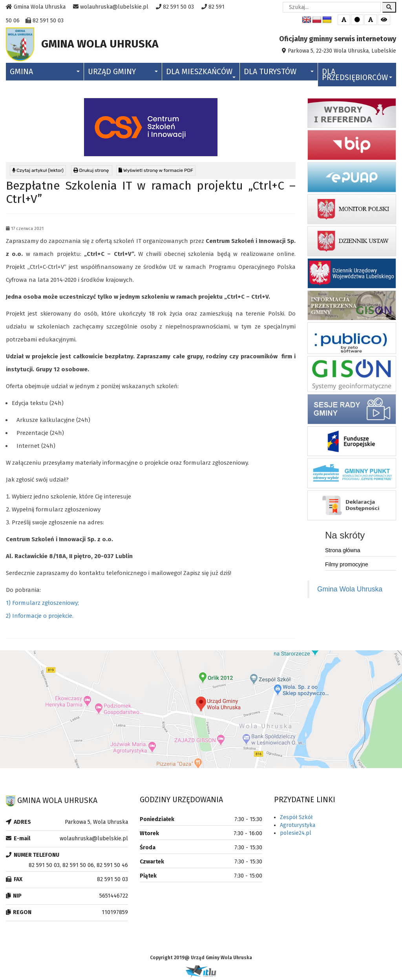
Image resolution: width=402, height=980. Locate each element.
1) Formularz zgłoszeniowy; (42, 605)
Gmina (45, 74)
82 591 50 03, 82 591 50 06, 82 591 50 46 (78, 867)
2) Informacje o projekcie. (40, 618)
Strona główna (343, 552)
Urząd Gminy (123, 74)
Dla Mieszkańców (201, 75)
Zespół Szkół (296, 819)
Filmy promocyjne (347, 566)
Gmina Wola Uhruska (350, 591)
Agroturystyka (298, 827)
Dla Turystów (279, 74)
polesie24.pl (296, 835)
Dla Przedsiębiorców (357, 77)
